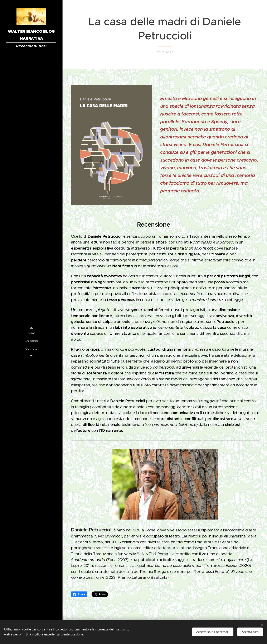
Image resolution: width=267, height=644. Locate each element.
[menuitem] (31, 333)
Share (79, 594)
